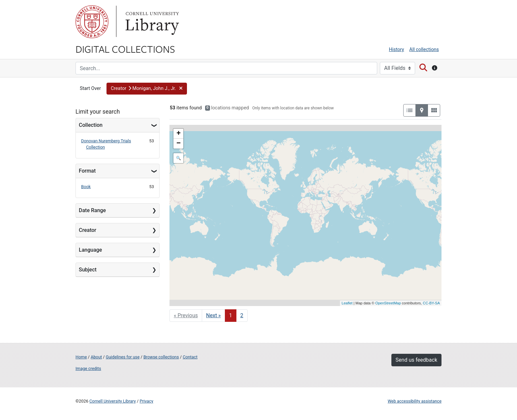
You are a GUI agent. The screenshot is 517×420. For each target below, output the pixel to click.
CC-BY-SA (431, 303)
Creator (88, 230)
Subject (88, 270)
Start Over (90, 88)
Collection (91, 125)
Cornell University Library (113, 401)
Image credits (88, 368)
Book (86, 187)
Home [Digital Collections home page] (81, 357)
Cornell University (92, 22)
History (397, 50)
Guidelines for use (123, 357)
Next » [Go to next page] (213, 315)
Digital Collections (125, 49)
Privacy (146, 401)
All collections (424, 50)
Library (151, 22)
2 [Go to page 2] (242, 315)
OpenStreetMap (388, 303)
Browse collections (161, 357)
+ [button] (179, 134)
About (96, 357)
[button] (147, 89)
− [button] (179, 144)
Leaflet (347, 303)
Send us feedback (416, 360)
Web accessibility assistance (415, 401)
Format (87, 171)
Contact (190, 357)
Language (90, 250)
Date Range (92, 210)
